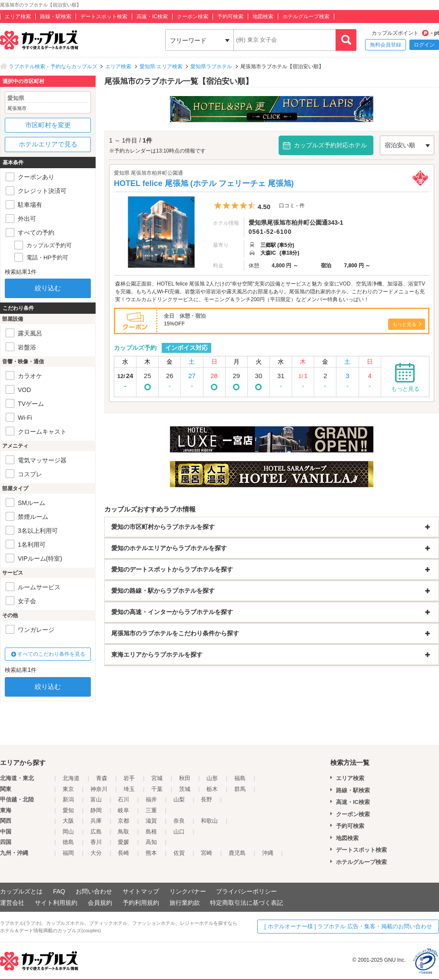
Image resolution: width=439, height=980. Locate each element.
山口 (179, 832)
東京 (68, 789)
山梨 (179, 799)
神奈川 (99, 789)
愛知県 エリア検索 (161, 66)
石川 (123, 799)
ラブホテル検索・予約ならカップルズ (53, 66)
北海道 (71, 778)
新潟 (68, 799)
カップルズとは (21, 891)
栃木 (212, 789)
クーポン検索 (193, 17)
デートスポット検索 (104, 17)
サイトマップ (141, 891)
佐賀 (179, 853)
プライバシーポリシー (246, 891)
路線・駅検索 (56, 17)
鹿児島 (237, 853)
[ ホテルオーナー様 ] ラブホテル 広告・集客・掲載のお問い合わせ (348, 926)
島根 (151, 832)
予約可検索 (230, 17)
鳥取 (123, 832)
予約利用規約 (141, 903)
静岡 (96, 810)
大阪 (68, 821)
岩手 (129, 778)
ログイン (424, 45)
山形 (212, 778)
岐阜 (123, 810)
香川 (96, 842)
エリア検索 (18, 17)
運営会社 (12, 903)
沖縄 (268, 853)
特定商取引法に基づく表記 (246, 903)
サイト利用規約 (56, 903)
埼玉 (129, 789)
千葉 (157, 789)
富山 (96, 799)
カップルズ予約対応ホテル (330, 145)
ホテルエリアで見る (48, 144)
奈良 (179, 821)
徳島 (68, 842)
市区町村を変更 (48, 125)
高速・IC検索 (152, 17)
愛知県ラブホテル (211, 66)
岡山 (68, 832)
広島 (96, 832)
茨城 (185, 789)
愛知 (68, 810)
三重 (151, 810)
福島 (240, 778)
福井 (151, 799)
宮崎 (206, 853)
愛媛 (123, 842)
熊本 (151, 853)
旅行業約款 (185, 903)
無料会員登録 (386, 45)
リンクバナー (188, 891)
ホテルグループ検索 (306, 17)
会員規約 (100, 903)
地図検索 (263, 17)
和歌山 (209, 821)
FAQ (59, 891)
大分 (96, 853)
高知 (151, 842)
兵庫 (96, 821)
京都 (123, 821)
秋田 (185, 778)
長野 (206, 799)
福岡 (68, 853)
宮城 (157, 778)
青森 (102, 778)
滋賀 (151, 821)
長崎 (123, 853)
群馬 (240, 789)
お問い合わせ (94, 891)
